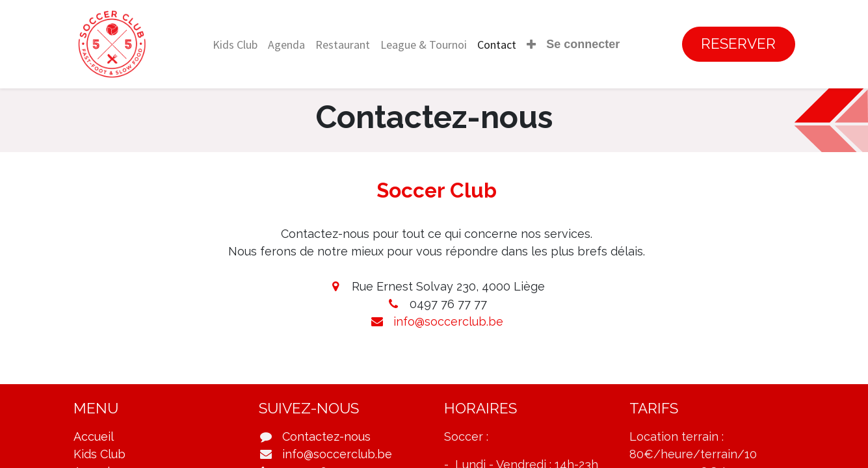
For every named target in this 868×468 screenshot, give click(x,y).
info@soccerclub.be (448, 321)
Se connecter (583, 44)
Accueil (94, 436)
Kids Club (99, 454)
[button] (531, 45)
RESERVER (738, 44)
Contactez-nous (326, 436)
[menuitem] (235, 45)
